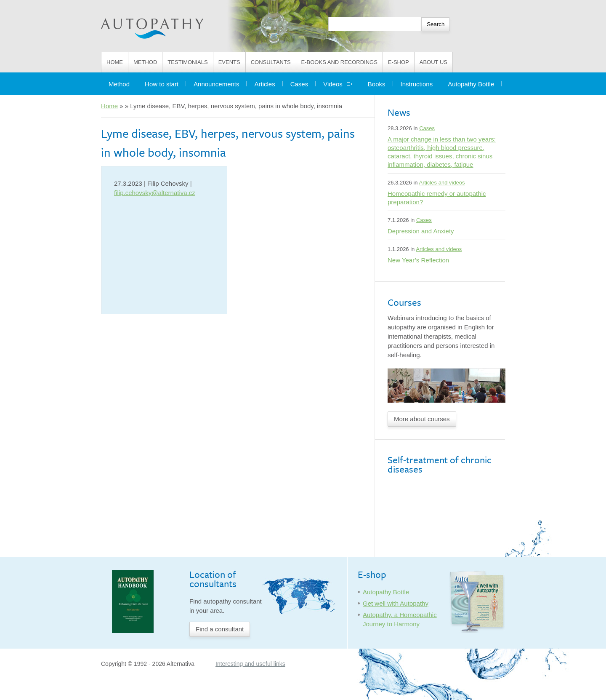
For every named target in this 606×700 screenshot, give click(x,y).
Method (145, 62)
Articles (264, 84)
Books (377, 84)
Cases (299, 84)
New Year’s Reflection (418, 260)
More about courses (422, 419)
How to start (162, 84)
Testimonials (187, 62)
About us (433, 62)
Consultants (271, 62)
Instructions (417, 84)
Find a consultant (220, 629)
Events (229, 62)
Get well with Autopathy (396, 603)
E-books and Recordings (339, 62)
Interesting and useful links (250, 664)
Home (115, 62)
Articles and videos (442, 183)
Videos (338, 84)
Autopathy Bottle (471, 84)
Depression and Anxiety (421, 231)
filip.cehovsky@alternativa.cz (155, 193)
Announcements (216, 84)
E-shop (399, 62)
